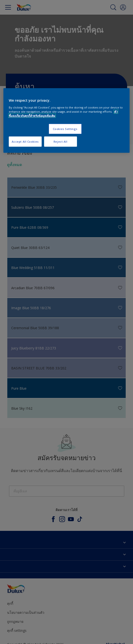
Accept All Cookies (25, 141)
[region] (67, 121)
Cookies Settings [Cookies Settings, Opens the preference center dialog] (65, 129)
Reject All (61, 141)
